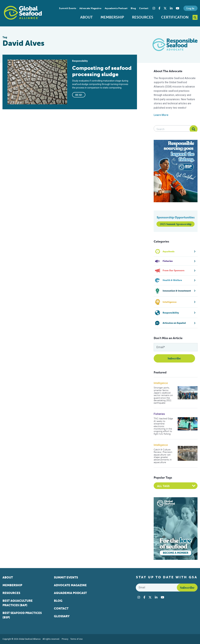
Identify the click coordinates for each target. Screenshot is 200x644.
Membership (112, 17)
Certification (175, 17)
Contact (144, 8)
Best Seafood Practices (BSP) (22, 615)
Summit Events (68, 8)
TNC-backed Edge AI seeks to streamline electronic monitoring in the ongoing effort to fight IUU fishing (163, 426)
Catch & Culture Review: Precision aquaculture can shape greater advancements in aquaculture (163, 456)
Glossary (62, 616)
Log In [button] (190, 8)
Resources (143, 17)
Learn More (161, 115)
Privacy (65, 639)
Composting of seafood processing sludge (102, 71)
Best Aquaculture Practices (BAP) (18, 603)
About (86, 17)
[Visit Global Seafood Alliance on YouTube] (178, 8)
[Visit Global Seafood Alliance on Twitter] (165, 8)
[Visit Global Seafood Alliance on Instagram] (154, 8)
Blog (133, 8)
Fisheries (159, 414)
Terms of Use (76, 639)
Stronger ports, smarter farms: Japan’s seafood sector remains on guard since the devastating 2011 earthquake (163, 395)
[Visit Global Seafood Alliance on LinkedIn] (171, 8)
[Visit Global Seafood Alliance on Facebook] (159, 8)
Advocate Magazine (90, 8)
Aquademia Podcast (116, 8)
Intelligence (161, 383)
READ (79, 95)
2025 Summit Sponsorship (176, 224)
